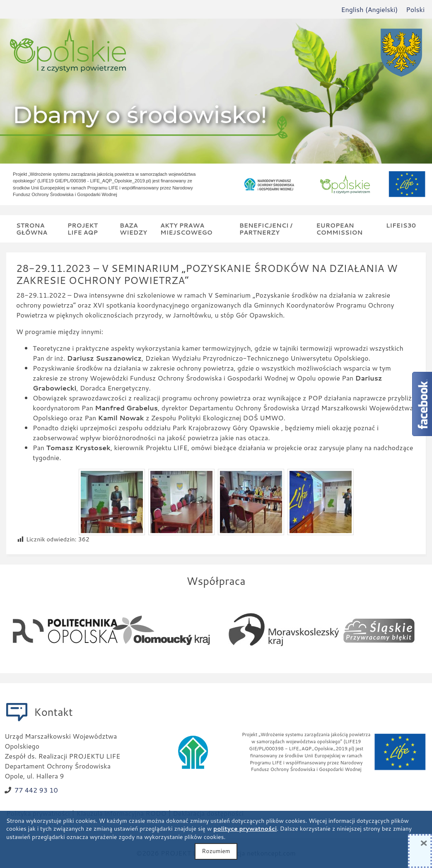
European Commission (339, 229)
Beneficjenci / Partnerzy (266, 229)
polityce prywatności (245, 829)
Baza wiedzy (133, 229)
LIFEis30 (401, 225)
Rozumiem (216, 851)
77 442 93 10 (36, 790)
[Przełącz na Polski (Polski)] (415, 9)
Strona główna (32, 229)
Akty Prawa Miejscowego (186, 229)
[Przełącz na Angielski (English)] (369, 9)
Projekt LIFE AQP (83, 229)
